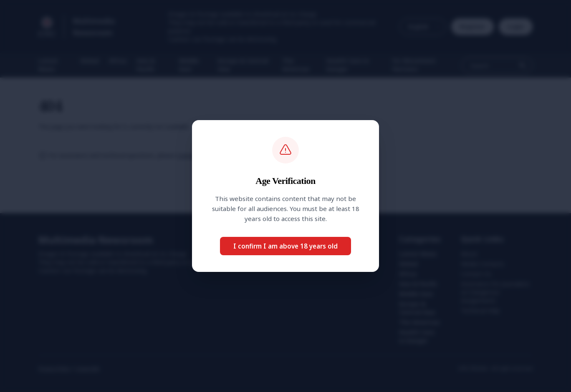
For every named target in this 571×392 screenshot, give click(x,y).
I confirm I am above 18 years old (285, 246)
